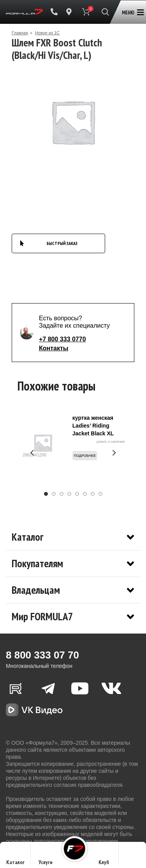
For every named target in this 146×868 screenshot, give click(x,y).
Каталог (15, 857)
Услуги (46, 857)
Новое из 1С (47, 33)
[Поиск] (105, 12)
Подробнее (85, 456)
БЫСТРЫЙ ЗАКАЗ (62, 243)
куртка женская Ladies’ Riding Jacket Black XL (93, 426)
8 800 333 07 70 (42, 655)
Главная (20, 33)
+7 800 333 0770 (62, 339)
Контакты (54, 348)
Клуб (104, 857)
